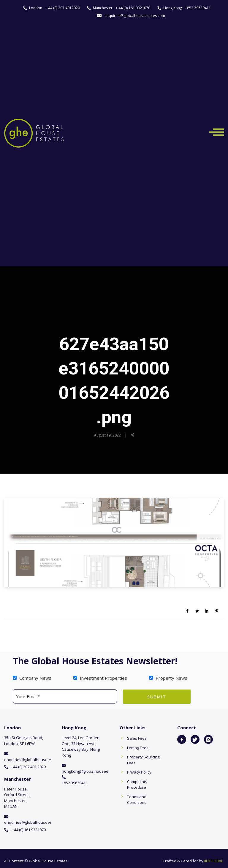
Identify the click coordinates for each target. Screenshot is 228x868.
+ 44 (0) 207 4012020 (62, 8)
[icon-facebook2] (182, 739)
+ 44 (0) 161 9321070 (133, 8)
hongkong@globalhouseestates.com (95, 771)
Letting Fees (138, 747)
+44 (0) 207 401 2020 (28, 766)
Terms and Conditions (137, 799)
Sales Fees (137, 738)
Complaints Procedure (137, 784)
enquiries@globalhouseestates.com (135, 16)
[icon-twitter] (195, 739)
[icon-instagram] (208, 739)
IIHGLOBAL (214, 861)
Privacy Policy (139, 772)
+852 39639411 (198, 8)
